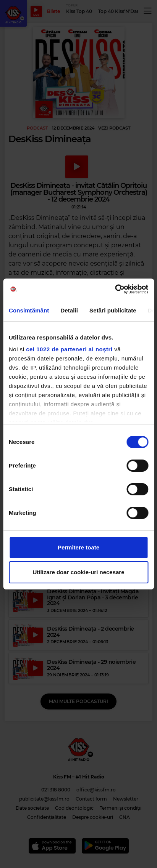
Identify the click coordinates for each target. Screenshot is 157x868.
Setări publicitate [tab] (113, 310)
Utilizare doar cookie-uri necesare (78, 572)
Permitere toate (78, 547)
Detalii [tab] (69, 310)
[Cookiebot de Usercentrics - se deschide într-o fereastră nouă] (115, 289)
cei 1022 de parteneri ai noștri (69, 349)
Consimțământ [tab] (29, 310)
